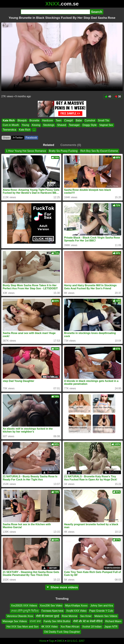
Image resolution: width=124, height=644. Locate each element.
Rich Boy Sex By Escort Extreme (99, 151)
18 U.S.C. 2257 (76, 641)
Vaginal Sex (106, 125)
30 (118, 97)
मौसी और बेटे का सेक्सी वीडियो (88, 621)
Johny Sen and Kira (102, 606)
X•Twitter (18, 138)
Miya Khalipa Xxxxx (76, 606)
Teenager (74, 125)
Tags (52, 641)
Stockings (49, 125)
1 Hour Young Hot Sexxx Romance (26, 151)
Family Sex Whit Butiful (57, 621)
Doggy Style (89, 125)
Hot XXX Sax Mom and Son (22, 627)
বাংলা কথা (35, 621)
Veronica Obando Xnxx (20, 616)
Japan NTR (111, 627)
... (34, 130)
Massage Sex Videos (15, 621)
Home (43, 641)
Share (6, 138)
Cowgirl (69, 120)
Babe (79, 120)
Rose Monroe (70, 616)
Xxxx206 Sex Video (51, 606)
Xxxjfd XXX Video (76, 611)
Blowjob (22, 120)
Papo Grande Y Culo (101, 611)
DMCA (61, 641)
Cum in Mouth (11, 125)
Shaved (62, 125)
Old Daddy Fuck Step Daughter (62, 632)
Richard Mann (113, 621)
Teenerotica (9, 130)
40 (108, 97)
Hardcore (47, 120)
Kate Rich (9, 120)
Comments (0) (71, 145)
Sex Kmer (86, 616)
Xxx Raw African (70, 627)
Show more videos (62, 587)
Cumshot (90, 120)
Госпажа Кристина (52, 611)
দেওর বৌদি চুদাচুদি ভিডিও (25, 611)
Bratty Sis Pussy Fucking (63, 151)
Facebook (31, 138)
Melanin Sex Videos (106, 616)
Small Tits (104, 120)
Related (49, 145)
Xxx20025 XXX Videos (24, 606)
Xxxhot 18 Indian (92, 627)
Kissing (36, 125)
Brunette (34, 120)
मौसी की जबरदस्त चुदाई (47, 616)
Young (25, 125)
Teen (59, 120)
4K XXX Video (49, 627)
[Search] (55, 12)
